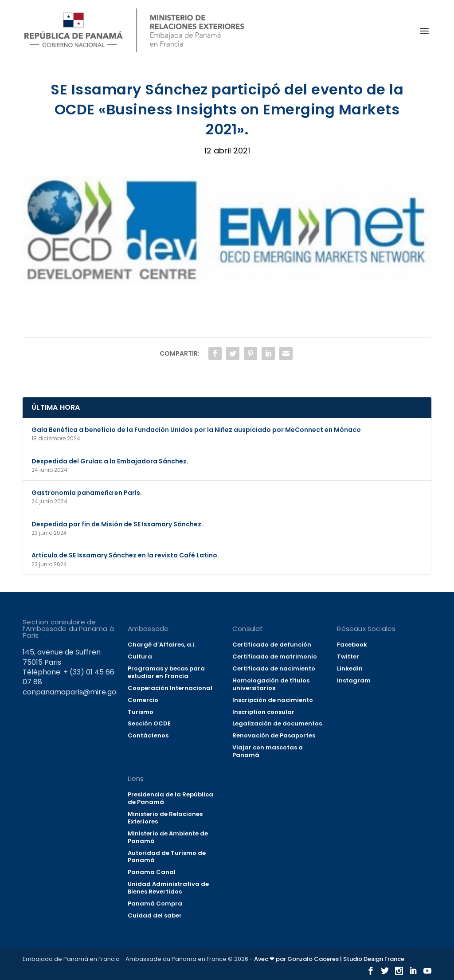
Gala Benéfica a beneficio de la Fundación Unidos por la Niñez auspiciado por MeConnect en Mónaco (196, 430)
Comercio (143, 700)
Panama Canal (152, 872)
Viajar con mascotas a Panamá (268, 751)
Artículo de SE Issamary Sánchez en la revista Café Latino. (125, 555)
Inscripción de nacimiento (273, 700)
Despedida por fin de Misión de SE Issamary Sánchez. (117, 524)
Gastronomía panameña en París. (87, 493)
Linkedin (350, 668)
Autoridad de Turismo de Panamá (167, 857)
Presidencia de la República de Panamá (170, 798)
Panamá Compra (155, 904)
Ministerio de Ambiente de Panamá (168, 837)
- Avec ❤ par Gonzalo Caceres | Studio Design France (327, 959)
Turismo (141, 712)
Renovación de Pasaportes (274, 735)
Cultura (140, 657)
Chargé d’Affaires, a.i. (162, 645)
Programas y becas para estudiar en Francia (166, 672)
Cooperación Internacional (170, 688)
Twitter (348, 657)
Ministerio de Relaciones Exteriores (165, 818)
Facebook (352, 645)
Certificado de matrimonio (275, 657)
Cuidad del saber (155, 915)
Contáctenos (148, 735)
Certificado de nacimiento (274, 668)
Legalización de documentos (277, 723)
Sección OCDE (149, 723)
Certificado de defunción (272, 645)
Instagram (354, 680)
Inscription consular (263, 712)
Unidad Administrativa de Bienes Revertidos (168, 888)
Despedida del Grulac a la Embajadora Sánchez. (110, 461)
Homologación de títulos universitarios (271, 684)
